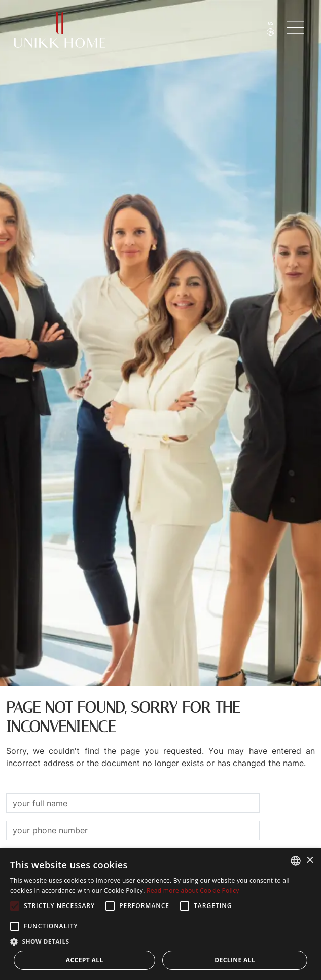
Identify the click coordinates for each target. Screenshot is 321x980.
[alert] (160, 914)
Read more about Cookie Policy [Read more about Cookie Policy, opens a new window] (193, 891)
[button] (160, 941)
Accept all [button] (85, 960)
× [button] (310, 861)
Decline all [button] (235, 960)
